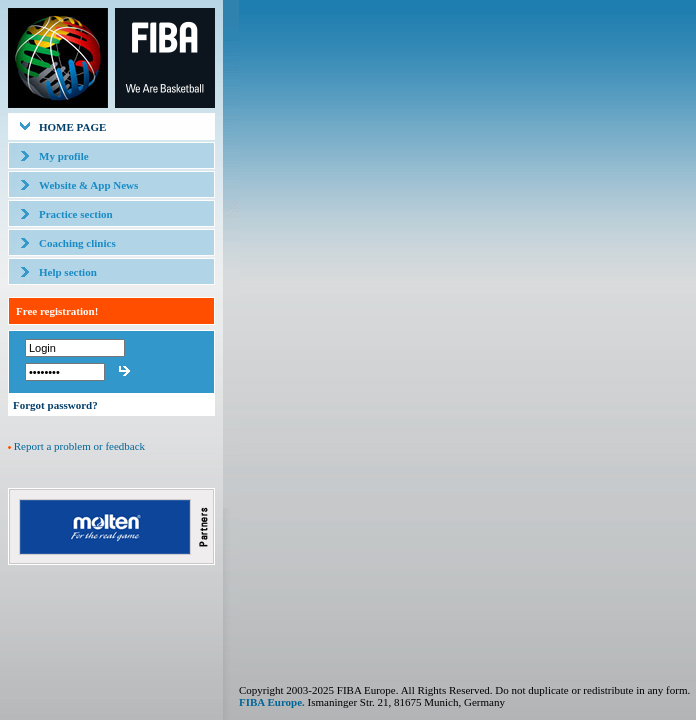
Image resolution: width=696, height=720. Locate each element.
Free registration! (57, 311)
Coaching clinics (77, 243)
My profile (64, 156)
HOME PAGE (72, 127)
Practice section (76, 214)
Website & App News (88, 185)
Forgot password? (55, 405)
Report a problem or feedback (79, 446)
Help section (68, 272)
